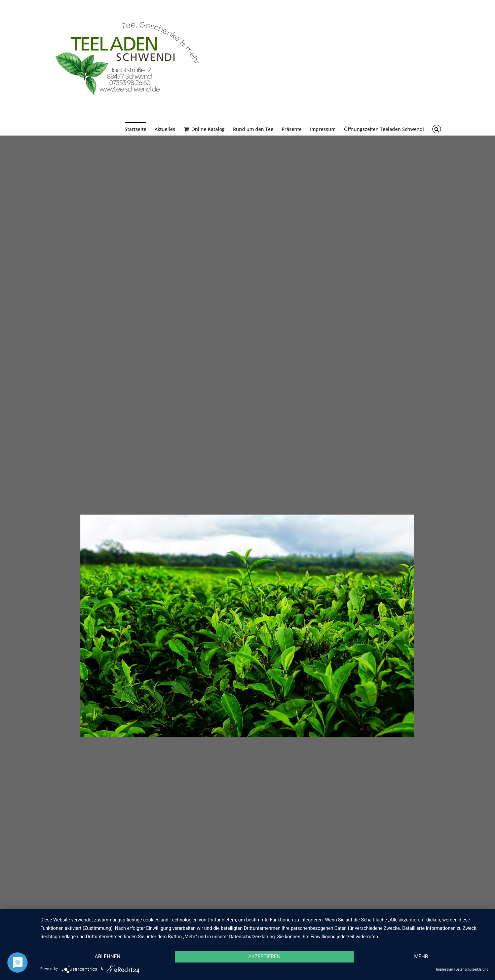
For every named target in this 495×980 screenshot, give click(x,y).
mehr (421, 956)
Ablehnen (108, 956)
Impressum (445, 969)
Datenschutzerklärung (472, 969)
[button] (437, 129)
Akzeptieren (264, 956)
